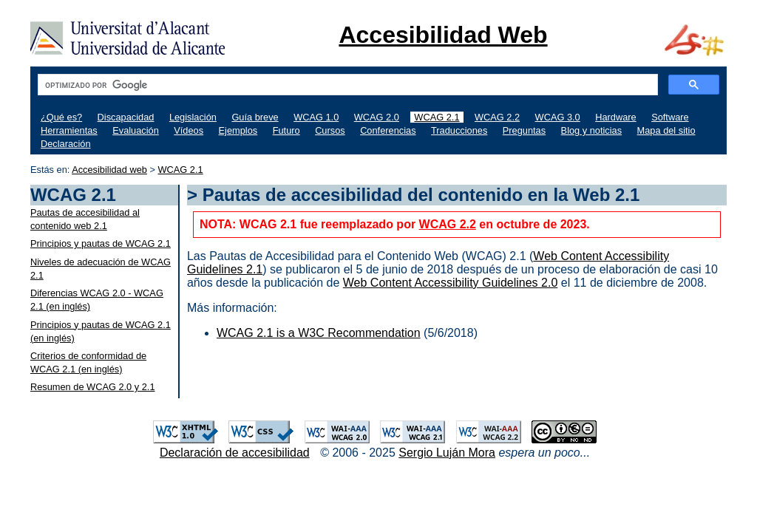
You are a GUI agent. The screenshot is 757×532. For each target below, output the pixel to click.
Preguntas (524, 130)
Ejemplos (238, 130)
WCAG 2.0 (377, 117)
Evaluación (136, 130)
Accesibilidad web (109, 170)
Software (670, 117)
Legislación (193, 117)
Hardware (615, 117)
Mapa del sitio (666, 130)
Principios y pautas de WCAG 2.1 (101, 243)
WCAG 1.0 (316, 117)
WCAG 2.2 (497, 117)
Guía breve (255, 117)
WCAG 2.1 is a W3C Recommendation (319, 333)
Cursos (330, 130)
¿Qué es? (61, 117)
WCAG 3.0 (558, 117)
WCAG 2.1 (437, 117)
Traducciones (459, 130)
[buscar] (346, 85)
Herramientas (69, 130)
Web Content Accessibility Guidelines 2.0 (451, 283)
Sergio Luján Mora (447, 453)
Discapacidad (126, 117)
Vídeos (189, 130)
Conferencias (388, 130)
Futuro (286, 130)
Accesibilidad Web (443, 35)
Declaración (66, 144)
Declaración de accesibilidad (235, 453)
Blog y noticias (592, 130)
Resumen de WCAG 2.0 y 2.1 (93, 387)
